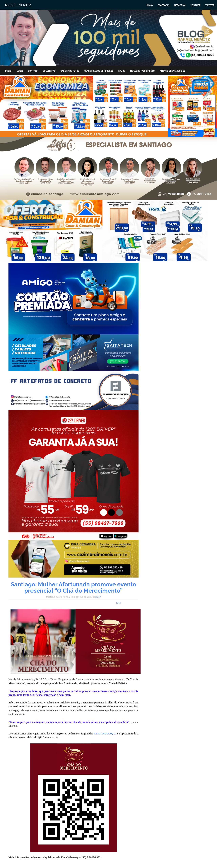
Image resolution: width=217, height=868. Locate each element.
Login (20, 71)
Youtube (195, 5)
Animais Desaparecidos (173, 71)
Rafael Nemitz (18, 5)
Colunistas (49, 71)
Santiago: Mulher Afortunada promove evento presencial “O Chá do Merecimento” (73, 587)
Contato (33, 71)
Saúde (122, 71)
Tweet (118, 603)
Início (150, 5)
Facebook (163, 5)
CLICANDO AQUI (105, 734)
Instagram (180, 5)
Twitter (210, 5)
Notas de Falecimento (142, 71)
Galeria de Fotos (70, 71)
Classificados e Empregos (99, 71)
